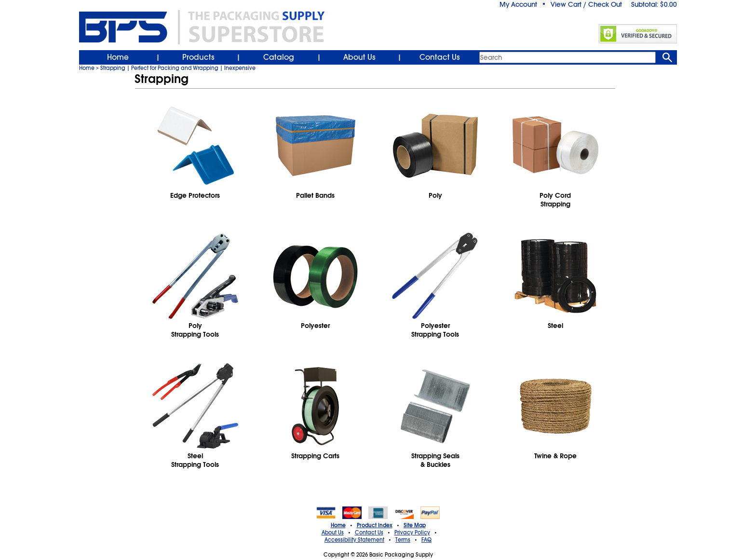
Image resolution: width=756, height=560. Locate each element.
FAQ (426, 540)
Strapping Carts (315, 456)
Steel (555, 326)
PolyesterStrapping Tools (435, 330)
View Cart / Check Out (586, 4)
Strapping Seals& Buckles (435, 460)
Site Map (415, 525)
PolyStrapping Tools (195, 330)
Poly (435, 195)
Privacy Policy (412, 533)
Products (198, 57)
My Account (518, 4)
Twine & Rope (555, 456)
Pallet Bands (315, 195)
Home (118, 57)
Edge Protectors (195, 195)
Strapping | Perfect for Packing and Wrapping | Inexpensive (178, 68)
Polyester (315, 326)
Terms (403, 540)
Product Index (375, 525)
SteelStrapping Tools (195, 460)
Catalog (279, 57)
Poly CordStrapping (555, 200)
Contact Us (440, 57)
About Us (359, 57)
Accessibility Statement (354, 540)
